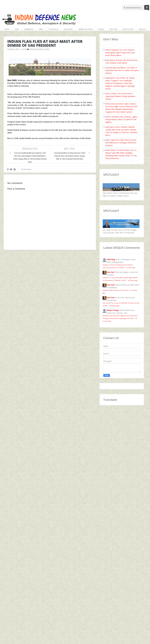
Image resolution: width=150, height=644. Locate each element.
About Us (143, 29)
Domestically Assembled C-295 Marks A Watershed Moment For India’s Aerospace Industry (122, 70)
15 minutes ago (114, 306)
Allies (41, 29)
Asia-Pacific (68, 29)
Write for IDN (128, 29)
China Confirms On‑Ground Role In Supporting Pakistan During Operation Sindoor (120, 96)
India (17, 29)
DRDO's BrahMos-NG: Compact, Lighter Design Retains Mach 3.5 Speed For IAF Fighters (121, 119)
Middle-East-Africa (86, 29)
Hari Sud (111, 272)
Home (7, 29)
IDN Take (113, 29)
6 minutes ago (130, 268)
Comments (26, 169)
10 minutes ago (133, 280)
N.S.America (53, 29)
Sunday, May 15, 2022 (17, 49)
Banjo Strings (113, 310)
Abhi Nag (111, 259)
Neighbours (29, 29)
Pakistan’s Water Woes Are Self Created (116, 290)
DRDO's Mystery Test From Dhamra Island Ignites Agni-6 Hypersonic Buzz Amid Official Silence (120, 53)
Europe (101, 29)
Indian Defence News (40, 49)
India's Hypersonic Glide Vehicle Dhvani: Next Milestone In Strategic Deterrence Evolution (121, 143)
